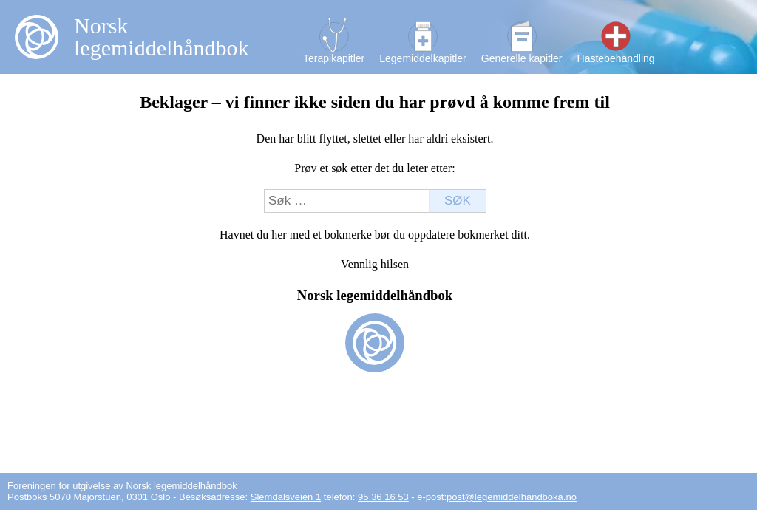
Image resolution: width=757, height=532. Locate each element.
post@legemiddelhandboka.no (512, 497)
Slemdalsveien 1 (286, 497)
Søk (458, 201)
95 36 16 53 (383, 497)
